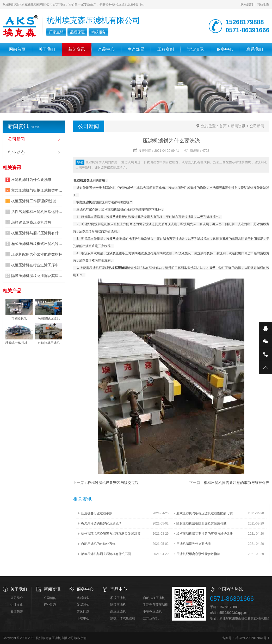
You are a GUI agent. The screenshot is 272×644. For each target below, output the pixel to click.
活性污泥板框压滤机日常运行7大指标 (37, 212)
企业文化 (17, 605)
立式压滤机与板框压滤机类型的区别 (37, 190)
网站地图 (263, 4)
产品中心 (106, 49)
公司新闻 (257, 126)
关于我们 (47, 49)
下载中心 (83, 618)
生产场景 (136, 49)
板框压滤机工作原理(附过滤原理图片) (37, 201)
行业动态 (16, 152)
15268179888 (229, 607)
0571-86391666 (232, 599)
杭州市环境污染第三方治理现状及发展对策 (111, 534)
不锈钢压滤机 (152, 611)
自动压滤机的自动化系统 (98, 544)
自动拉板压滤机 (154, 598)
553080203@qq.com (234, 613)
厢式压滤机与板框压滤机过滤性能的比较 (205, 513)
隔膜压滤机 (118, 605)
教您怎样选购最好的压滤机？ (101, 523)
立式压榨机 (151, 618)
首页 (223, 126)
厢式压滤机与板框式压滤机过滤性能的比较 (37, 244)
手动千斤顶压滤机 (156, 605)
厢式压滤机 (118, 598)
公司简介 (17, 598)
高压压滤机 (118, 611)
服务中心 (225, 49)
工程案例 (166, 49)
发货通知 (83, 605)
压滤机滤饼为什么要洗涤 (194, 544)
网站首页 (17, 49)
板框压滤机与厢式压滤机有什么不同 (106, 554)
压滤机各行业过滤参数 (97, 513)
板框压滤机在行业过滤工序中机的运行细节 (37, 265)
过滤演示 (195, 49)
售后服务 (83, 598)
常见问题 (83, 611)
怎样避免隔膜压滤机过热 (31, 222)
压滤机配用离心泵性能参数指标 (198, 554)
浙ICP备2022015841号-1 (252, 638)
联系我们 (247, 4)
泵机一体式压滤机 (123, 618)
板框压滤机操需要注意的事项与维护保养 (237, 483)
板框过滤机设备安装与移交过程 (113, 483)
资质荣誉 (17, 611)
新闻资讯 (77, 49)
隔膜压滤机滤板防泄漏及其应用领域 (201, 523)
